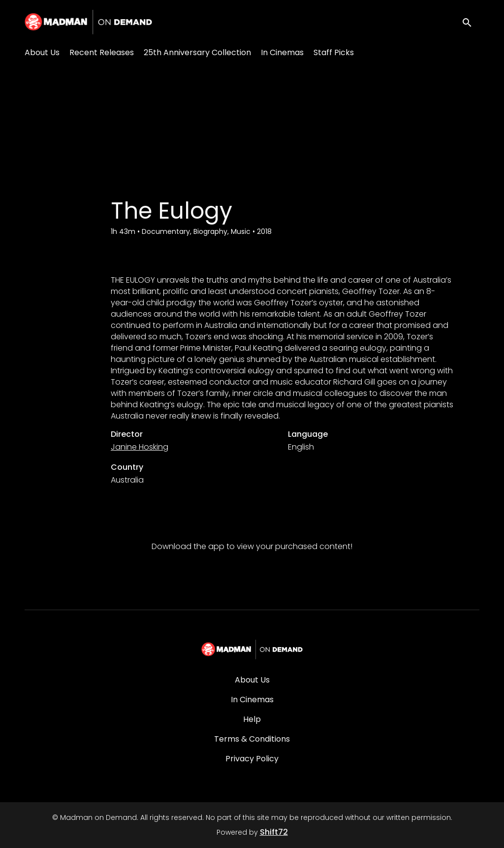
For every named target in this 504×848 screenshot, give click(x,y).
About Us (42, 52)
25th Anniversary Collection (197, 52)
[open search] (471, 22)
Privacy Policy (252, 759)
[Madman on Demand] (252, 650)
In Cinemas (282, 52)
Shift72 (274, 832)
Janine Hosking (140, 447)
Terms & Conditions (252, 739)
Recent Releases (102, 52)
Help (252, 719)
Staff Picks (334, 52)
